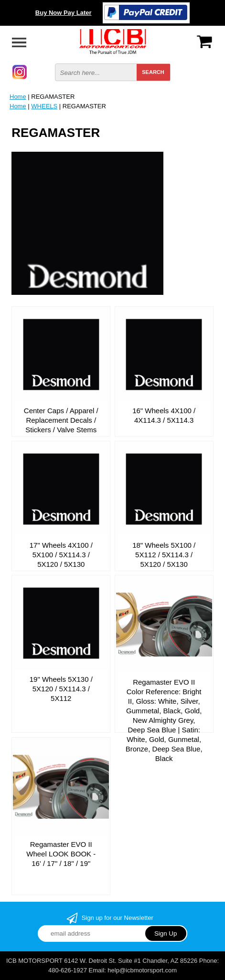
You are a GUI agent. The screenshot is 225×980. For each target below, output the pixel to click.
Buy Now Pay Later (64, 13)
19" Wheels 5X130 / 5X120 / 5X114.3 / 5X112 (61, 689)
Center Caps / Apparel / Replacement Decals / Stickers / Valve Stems (61, 420)
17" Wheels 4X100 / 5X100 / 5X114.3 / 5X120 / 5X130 (61, 555)
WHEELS (44, 106)
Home (18, 97)
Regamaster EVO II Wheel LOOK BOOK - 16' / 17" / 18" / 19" (61, 854)
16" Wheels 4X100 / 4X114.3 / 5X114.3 (164, 415)
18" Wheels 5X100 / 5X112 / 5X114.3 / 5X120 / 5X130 (164, 555)
